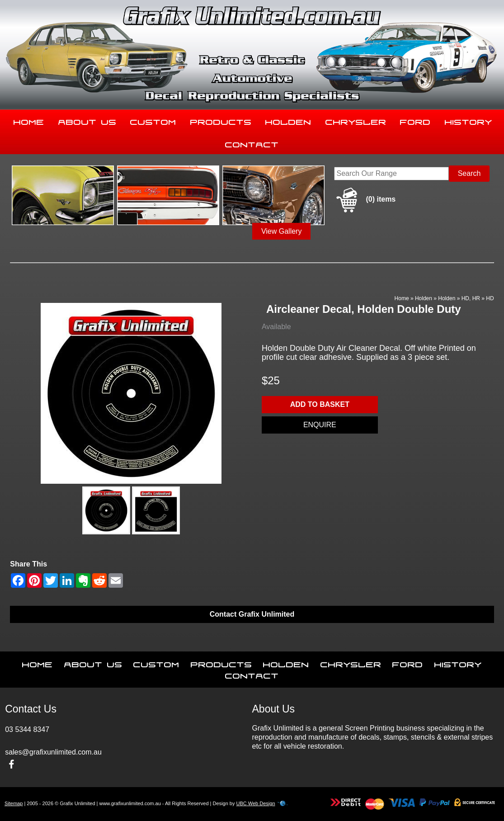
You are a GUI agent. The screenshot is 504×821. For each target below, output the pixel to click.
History (469, 120)
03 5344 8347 (27, 729)
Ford (415, 120)
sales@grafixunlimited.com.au (53, 752)
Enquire (320, 425)
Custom (153, 120)
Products (221, 120)
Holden (288, 120)
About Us (87, 120)
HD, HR (471, 298)
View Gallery (282, 231)
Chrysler (356, 120)
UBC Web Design (256, 803)
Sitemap (14, 803)
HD (490, 298)
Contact (252, 143)
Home (29, 120)
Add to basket (320, 404)
